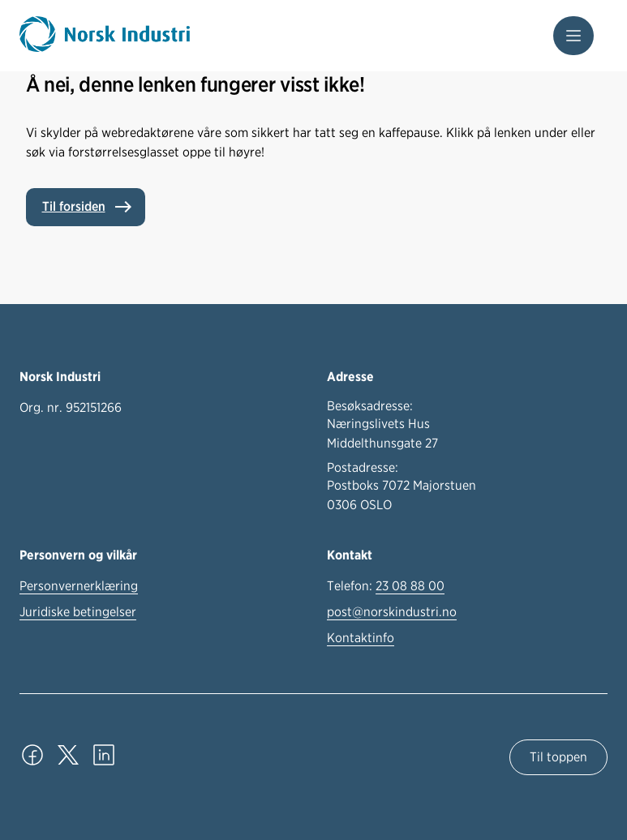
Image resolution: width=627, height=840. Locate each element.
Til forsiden (74, 206)
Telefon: (386, 586)
